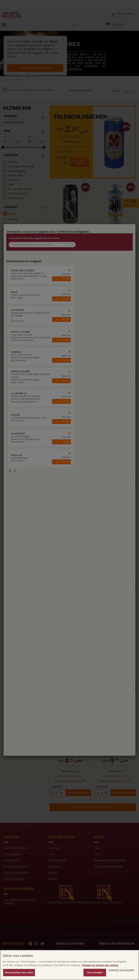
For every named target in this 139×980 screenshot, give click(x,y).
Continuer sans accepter (121, 978)
